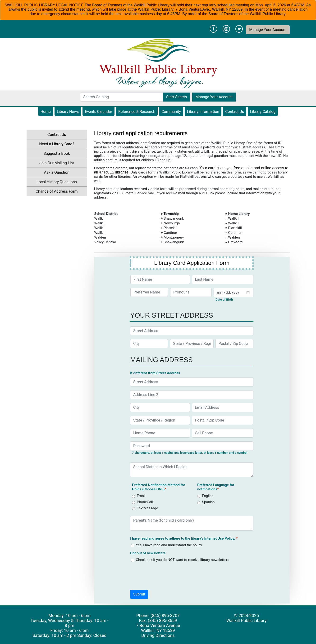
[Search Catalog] (122, 97)
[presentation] (166, 575)
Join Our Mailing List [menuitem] (57, 163)
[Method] (134, 496)
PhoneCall (145, 502)
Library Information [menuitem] (203, 112)
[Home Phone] (160, 433)
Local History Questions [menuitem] (57, 182)
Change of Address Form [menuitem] (57, 191)
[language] (199, 496)
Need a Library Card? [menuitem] (57, 144)
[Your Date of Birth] (234, 293)
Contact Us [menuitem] (235, 112)
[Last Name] (222, 280)
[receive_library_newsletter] (133, 560)
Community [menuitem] (171, 112)
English (208, 496)
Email (141, 496)
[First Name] (160, 280)
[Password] (192, 446)
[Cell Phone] (223, 433)
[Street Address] (192, 331)
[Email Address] (223, 408)
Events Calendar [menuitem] (100, 111)
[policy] (133, 546)
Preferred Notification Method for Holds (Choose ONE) (159, 487)
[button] (139, 594)
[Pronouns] (191, 292)
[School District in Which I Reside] (192, 470)
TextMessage (147, 508)
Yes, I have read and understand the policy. (169, 545)
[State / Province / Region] (192, 344)
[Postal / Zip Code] (234, 344)
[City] (149, 344)
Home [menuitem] (46, 112)
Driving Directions (158, 635)
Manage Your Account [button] (268, 30)
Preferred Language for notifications (216, 487)
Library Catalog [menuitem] (264, 111)
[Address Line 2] (192, 395)
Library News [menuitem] (68, 112)
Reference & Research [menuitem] (137, 112)
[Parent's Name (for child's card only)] (192, 523)
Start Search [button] (177, 97)
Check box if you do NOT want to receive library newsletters (183, 560)
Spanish (208, 502)
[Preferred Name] (149, 292)
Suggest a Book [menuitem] (57, 153)
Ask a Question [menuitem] (57, 172)
